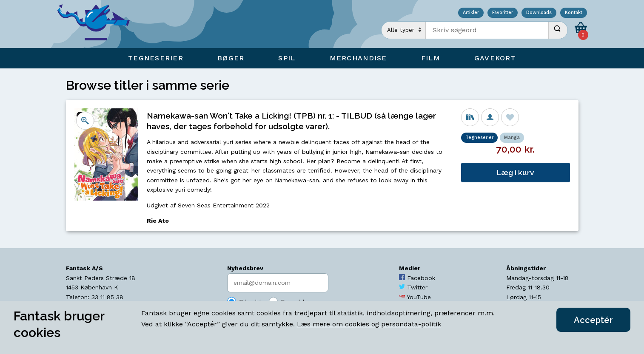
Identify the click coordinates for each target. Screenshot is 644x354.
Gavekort (495, 58)
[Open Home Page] (98, 24)
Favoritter (503, 13)
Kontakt (574, 13)
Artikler (471, 13)
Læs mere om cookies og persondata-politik (369, 324)
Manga (512, 137)
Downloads (539, 13)
